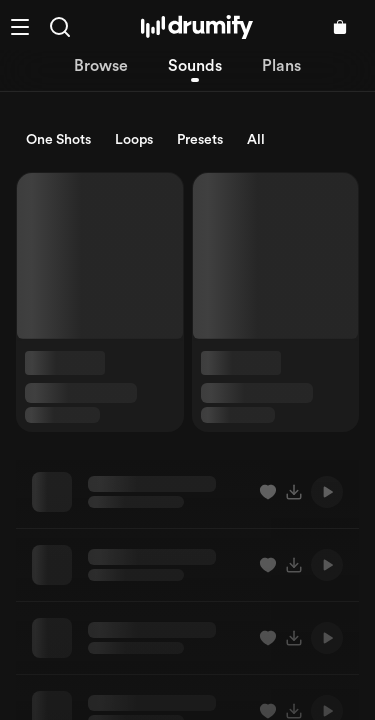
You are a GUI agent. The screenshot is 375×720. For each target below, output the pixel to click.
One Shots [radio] (58, 140)
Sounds (195, 66)
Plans (281, 66)
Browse (101, 66)
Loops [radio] (134, 140)
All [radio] (256, 140)
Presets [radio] (200, 140)
